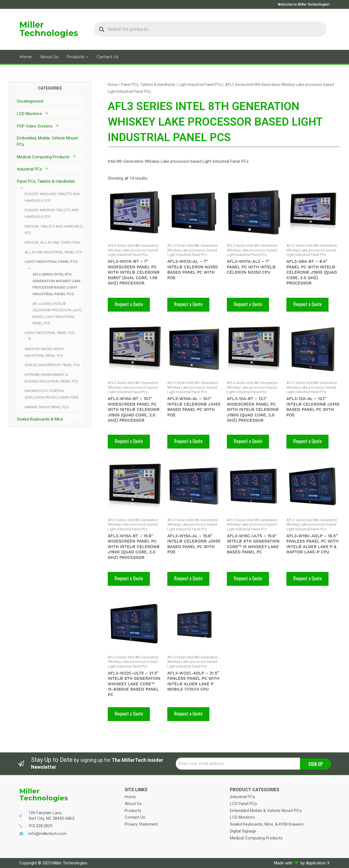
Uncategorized (30, 101)
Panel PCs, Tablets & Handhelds (46, 181)
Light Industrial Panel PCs (51, 262)
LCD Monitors (29, 114)
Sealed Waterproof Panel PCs (52, 365)
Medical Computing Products (43, 157)
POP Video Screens (35, 126)
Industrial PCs (29, 169)
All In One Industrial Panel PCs (53, 252)
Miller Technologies (49, 29)
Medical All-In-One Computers (53, 242)
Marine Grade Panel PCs (47, 407)
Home (113, 85)
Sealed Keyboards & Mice (40, 419)
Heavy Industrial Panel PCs (50, 333)
